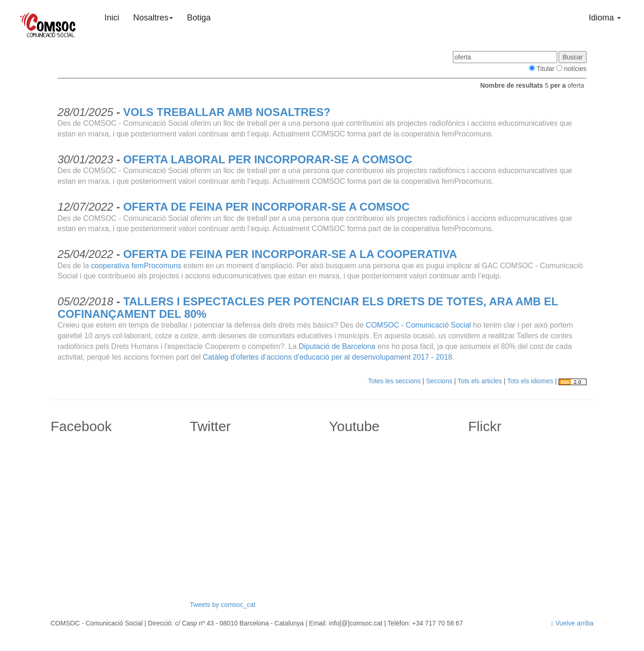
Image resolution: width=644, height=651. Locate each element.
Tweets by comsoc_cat (223, 605)
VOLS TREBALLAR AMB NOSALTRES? (227, 112)
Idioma (605, 18)
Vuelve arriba (572, 623)
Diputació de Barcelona (337, 346)
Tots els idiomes (530, 381)
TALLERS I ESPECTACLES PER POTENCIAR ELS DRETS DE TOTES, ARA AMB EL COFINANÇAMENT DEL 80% (308, 307)
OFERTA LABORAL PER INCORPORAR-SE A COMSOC (267, 159)
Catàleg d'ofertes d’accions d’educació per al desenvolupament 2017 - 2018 (328, 357)
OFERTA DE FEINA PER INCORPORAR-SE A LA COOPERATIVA (290, 254)
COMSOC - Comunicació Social (418, 325)
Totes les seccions (394, 381)
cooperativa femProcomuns (136, 266)
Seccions (439, 381)
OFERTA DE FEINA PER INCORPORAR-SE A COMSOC (266, 207)
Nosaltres (153, 18)
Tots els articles (480, 381)
